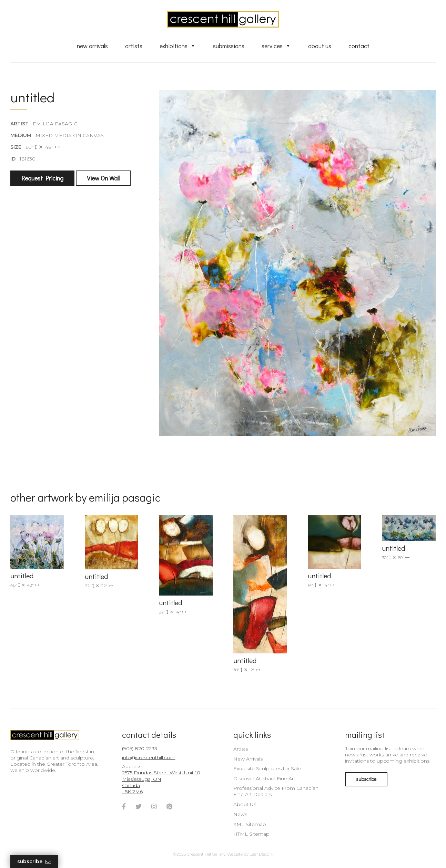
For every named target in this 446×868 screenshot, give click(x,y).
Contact (359, 46)
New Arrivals (92, 46)
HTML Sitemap (251, 834)
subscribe (366, 779)
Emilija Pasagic (55, 124)
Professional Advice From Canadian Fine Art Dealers (276, 791)
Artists (134, 46)
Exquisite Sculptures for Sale (267, 768)
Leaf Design (261, 854)
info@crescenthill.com (149, 757)
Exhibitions (178, 46)
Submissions (229, 46)
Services (276, 46)
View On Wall (103, 178)
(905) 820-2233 (140, 748)
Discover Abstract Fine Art (264, 778)
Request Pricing (42, 178)
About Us (320, 46)
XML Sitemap (250, 824)
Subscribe (34, 862)
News (240, 814)
